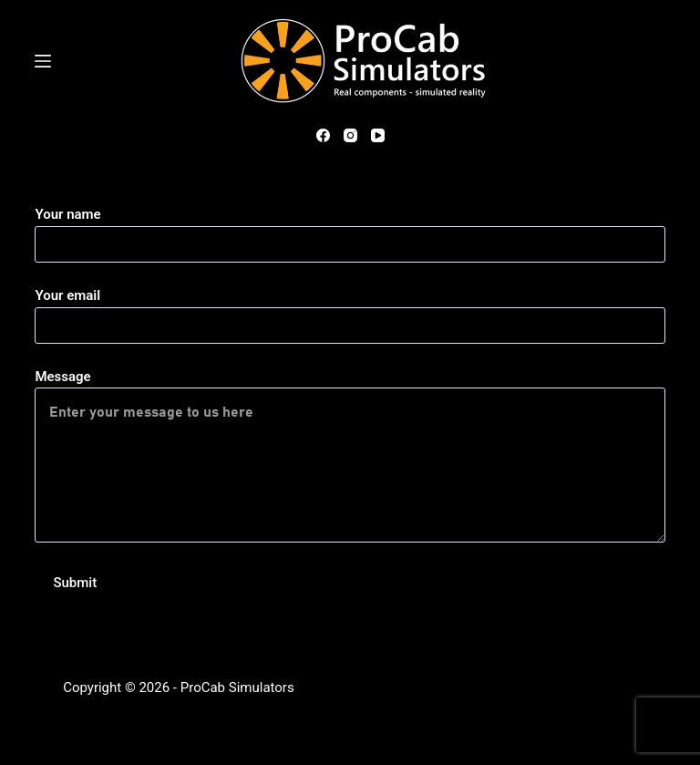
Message (350, 456)
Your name (350, 229)
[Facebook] (323, 135)
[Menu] (43, 61)
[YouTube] (378, 135)
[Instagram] (350, 135)
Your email (350, 310)
